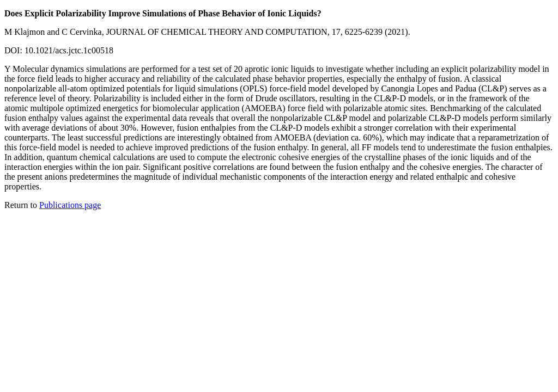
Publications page (70, 205)
